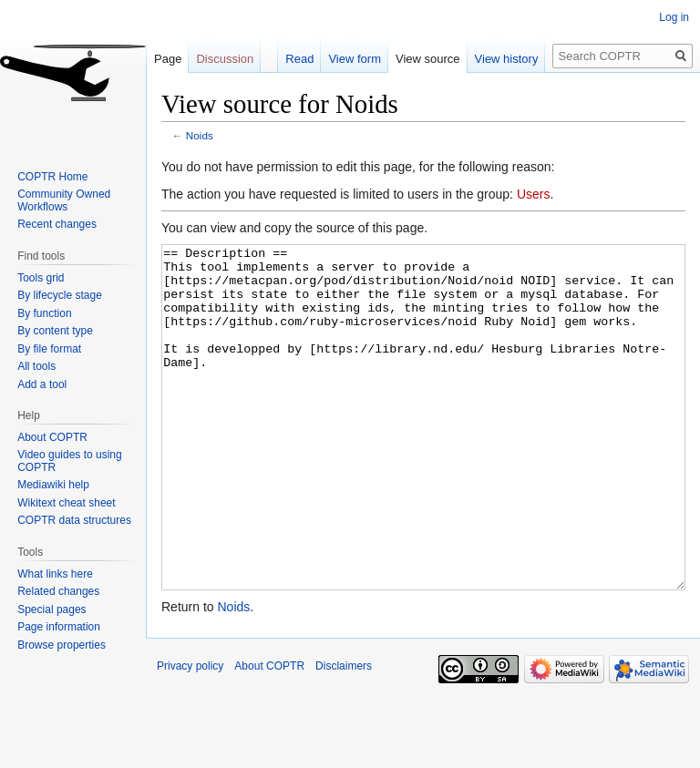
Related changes (58, 591)
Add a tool (42, 384)
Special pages (51, 609)
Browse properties (62, 645)
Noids (200, 135)
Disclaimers (344, 734)
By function (44, 313)
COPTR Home (52, 177)
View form (355, 59)
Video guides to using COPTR (70, 461)
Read (299, 59)
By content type (55, 331)
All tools (36, 366)
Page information (59, 627)
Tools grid (41, 278)
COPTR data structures (74, 520)
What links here (55, 574)
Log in (674, 17)
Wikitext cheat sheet (66, 503)
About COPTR (52, 437)
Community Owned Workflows (64, 200)
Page (168, 59)
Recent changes (57, 224)
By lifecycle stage (60, 295)
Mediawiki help (53, 485)
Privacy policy (190, 734)
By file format (49, 349)
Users (534, 194)
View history (507, 59)
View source (428, 59)
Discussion (225, 59)
